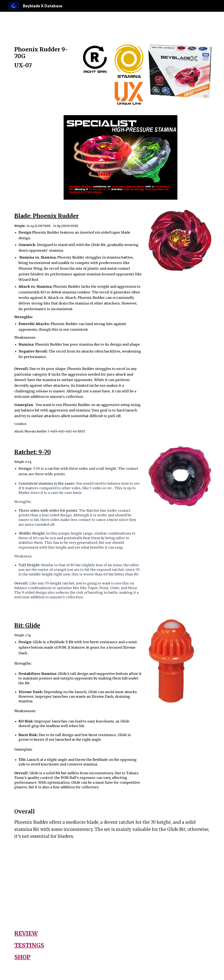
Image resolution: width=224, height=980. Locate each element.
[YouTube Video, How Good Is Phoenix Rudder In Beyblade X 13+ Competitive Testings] (61, 884)
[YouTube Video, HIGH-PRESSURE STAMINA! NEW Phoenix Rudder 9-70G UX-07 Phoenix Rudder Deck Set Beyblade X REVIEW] (163, 884)
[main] (44, 61)
